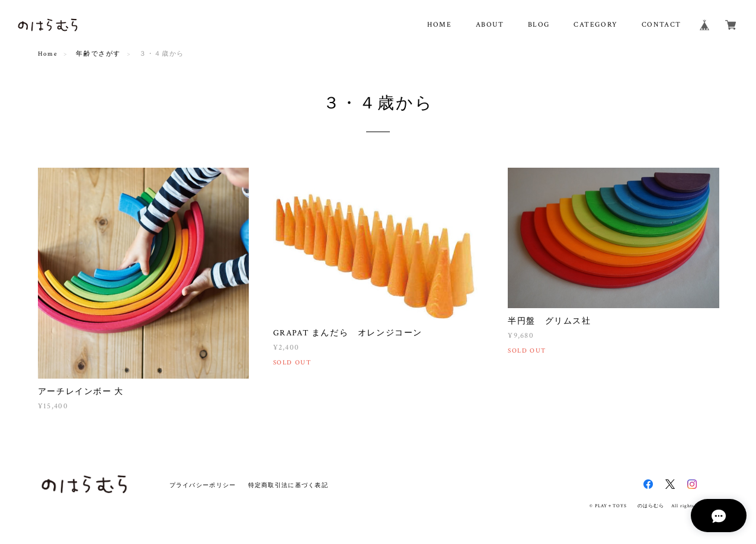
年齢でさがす (98, 54)
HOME (439, 25)
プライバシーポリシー (203, 485)
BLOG (539, 25)
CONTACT (661, 25)
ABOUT (490, 25)
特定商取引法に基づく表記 (288, 485)
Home (48, 54)
